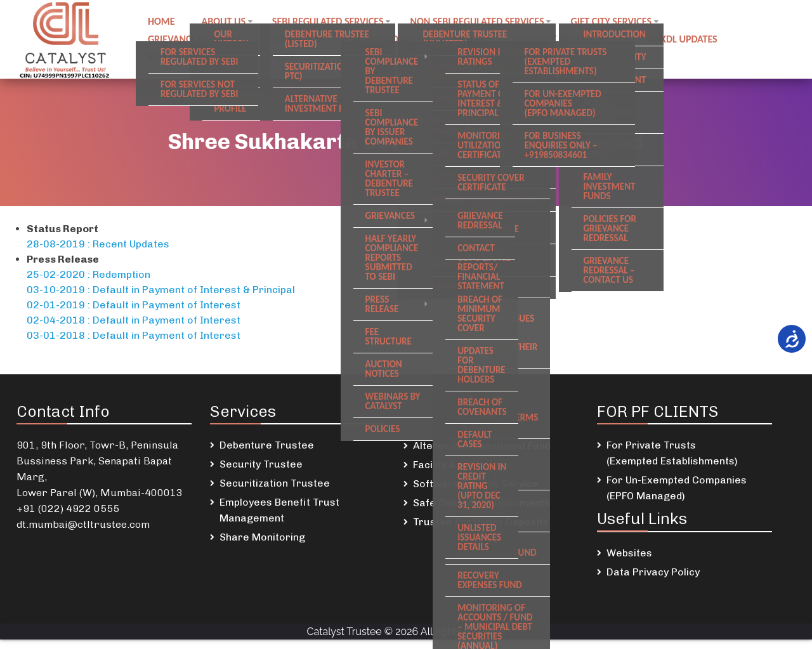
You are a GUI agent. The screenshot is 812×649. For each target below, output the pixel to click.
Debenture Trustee (267, 445)
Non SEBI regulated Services (482, 24)
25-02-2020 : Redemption (88, 274)
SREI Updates (178, 54)
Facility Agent (446, 465)
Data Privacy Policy (653, 572)
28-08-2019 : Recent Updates (98, 244)
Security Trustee (261, 464)
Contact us (301, 39)
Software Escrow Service (476, 484)
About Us (226, 24)
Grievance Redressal (198, 39)
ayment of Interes (193, 305)
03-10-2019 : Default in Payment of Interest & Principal (161, 290)
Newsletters (265, 54)
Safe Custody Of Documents (481, 503)
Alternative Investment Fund (482, 446)
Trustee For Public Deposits (481, 522)
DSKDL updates (691, 39)
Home (162, 24)
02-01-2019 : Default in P (88, 305)
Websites (629, 553)
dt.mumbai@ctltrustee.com (83, 524)
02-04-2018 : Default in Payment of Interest (134, 320)
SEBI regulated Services (331, 24)
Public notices (390, 39)
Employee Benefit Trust (573, 39)
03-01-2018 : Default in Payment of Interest (134, 335)
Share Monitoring (262, 537)
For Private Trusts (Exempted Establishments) (672, 453)
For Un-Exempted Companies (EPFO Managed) (677, 488)
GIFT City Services (617, 24)
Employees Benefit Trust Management (279, 510)
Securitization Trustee (275, 483)
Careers (471, 39)
